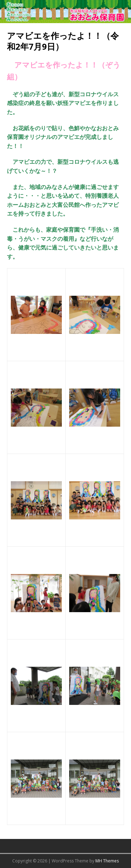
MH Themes (107, 861)
